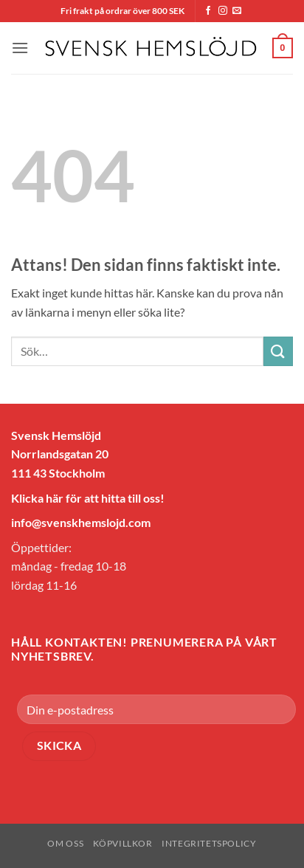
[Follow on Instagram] (223, 11)
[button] (20, 48)
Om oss (65, 843)
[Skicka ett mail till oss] (237, 11)
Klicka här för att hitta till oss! (88, 498)
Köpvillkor (123, 843)
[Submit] (278, 351)
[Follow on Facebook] (208, 11)
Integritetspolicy (209, 843)
